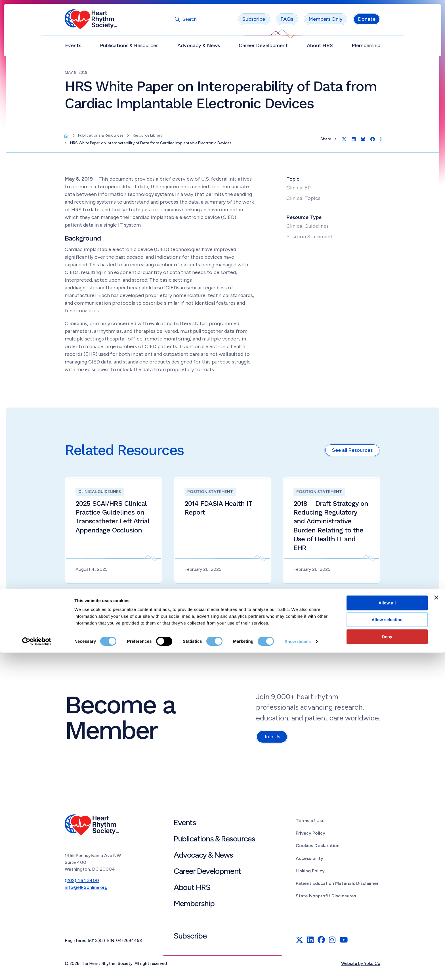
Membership (366, 47)
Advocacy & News (199, 47)
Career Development (263, 47)
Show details (298, 969)
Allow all (387, 930)
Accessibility (309, 860)
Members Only (326, 21)
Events (73, 47)
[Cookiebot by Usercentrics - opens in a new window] (37, 969)
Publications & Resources (129, 47)
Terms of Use (310, 823)
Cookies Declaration (318, 848)
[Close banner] (436, 925)
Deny (387, 964)
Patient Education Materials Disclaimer (337, 885)
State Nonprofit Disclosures (326, 898)
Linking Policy (310, 873)
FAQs (287, 21)
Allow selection (387, 947)
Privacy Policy (310, 835)
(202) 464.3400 (82, 882)
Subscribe (254, 21)
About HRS (320, 47)
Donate (367, 21)
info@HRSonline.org (86, 889)
